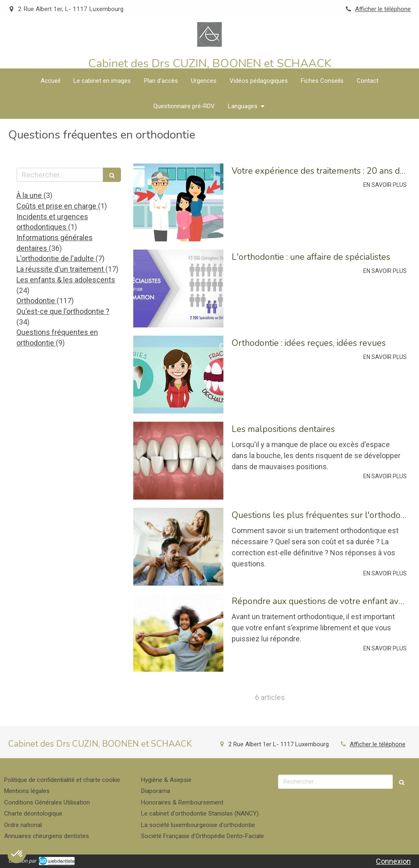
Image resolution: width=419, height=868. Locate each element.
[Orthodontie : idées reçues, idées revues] (178, 375)
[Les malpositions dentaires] (178, 461)
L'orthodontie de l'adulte (56, 258)
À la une (30, 195)
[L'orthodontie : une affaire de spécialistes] (178, 289)
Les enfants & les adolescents (66, 280)
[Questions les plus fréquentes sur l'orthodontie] (178, 547)
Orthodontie (36, 301)
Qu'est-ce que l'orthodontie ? (63, 311)
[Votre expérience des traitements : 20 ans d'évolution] (178, 202)
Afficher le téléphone (383, 9)
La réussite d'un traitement (61, 269)
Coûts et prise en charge (57, 206)
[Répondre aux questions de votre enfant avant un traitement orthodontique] (178, 633)
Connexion (393, 861)
